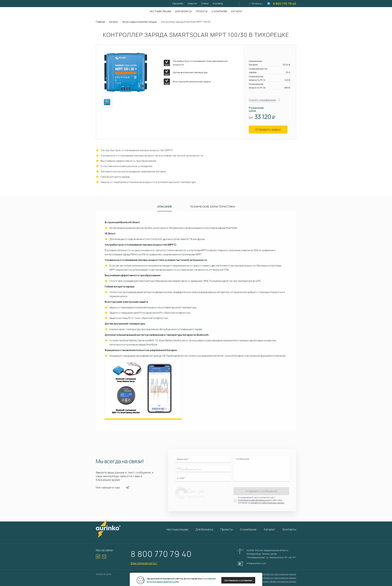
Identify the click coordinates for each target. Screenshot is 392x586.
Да (249, 21)
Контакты (218, 3)
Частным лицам (160, 11)
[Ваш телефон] (203, 469)
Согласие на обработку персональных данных (273, 578)
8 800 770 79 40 (285, 4)
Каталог (237, 11)
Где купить (178, 3)
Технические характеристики (212, 207)
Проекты (202, 11)
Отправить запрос (268, 129)
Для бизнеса (183, 11)
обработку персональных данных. (268, 503)
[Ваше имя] (203, 459)
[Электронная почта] (203, 478)
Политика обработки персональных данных (274, 574)
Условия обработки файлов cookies (278, 582)
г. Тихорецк (255, 3)
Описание (165, 207)
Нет (266, 21)
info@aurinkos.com (256, 563)
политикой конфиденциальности (254, 500)
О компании (219, 11)
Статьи (205, 3)
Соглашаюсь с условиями (238, 580)
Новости (192, 3)
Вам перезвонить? (144, 563)
